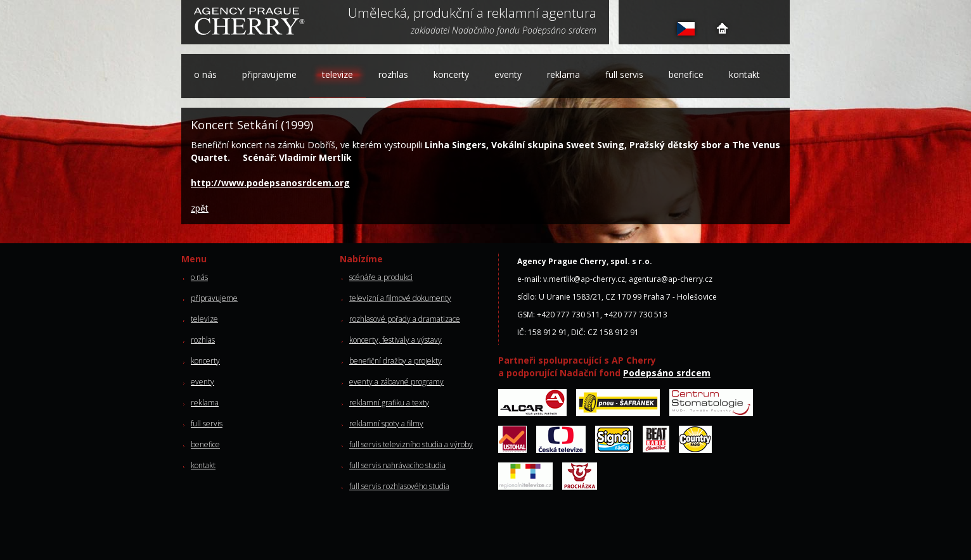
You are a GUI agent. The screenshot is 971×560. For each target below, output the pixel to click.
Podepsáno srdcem (667, 373)
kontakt (744, 74)
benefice (686, 74)
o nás (205, 74)
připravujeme (269, 74)
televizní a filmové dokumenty (400, 298)
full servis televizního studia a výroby (411, 444)
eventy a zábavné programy (396, 382)
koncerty (451, 74)
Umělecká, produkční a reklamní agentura (472, 14)
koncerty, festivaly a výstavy (395, 340)
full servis (624, 74)
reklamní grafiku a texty (389, 403)
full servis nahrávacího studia (397, 465)
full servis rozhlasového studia (399, 486)
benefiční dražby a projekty (395, 361)
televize (338, 74)
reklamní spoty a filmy (386, 423)
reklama (563, 74)
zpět (200, 208)
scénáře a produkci (381, 277)
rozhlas (393, 74)
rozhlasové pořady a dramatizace (405, 319)
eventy (508, 74)
